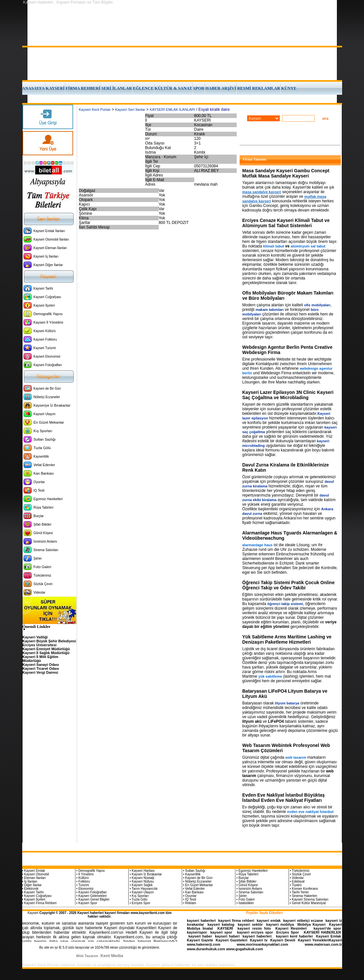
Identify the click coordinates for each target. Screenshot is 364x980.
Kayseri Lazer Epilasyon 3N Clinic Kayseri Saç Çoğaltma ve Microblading (288, 395)
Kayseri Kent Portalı (95, 110)
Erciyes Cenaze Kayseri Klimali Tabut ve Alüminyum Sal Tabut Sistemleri (286, 223)
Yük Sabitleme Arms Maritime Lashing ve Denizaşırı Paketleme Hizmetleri (287, 639)
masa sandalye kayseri (262, 192)
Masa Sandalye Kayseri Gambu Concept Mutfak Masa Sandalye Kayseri (286, 173)
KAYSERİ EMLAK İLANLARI (172, 110)
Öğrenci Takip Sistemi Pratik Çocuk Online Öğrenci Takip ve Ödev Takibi (288, 585)
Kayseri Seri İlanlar (130, 110)
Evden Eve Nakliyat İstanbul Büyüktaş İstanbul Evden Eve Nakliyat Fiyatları (284, 798)
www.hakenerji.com (204, 944)
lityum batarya (287, 703)
